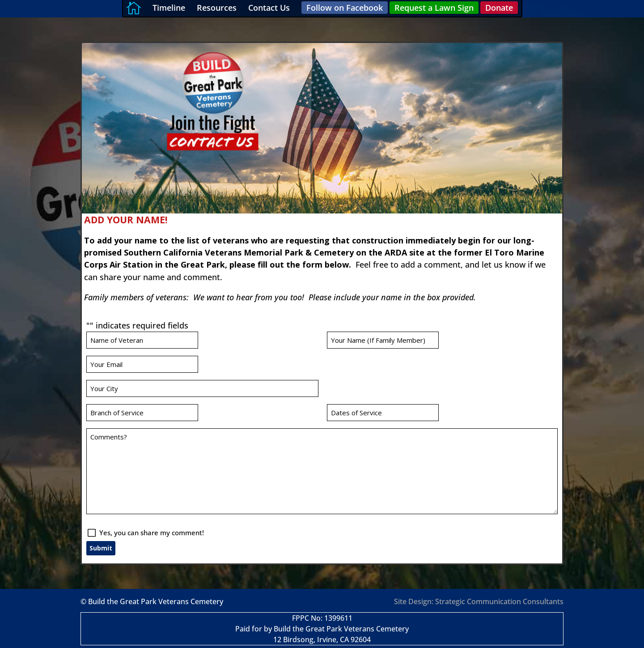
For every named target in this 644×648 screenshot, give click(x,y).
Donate (499, 8)
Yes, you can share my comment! (211, 452)
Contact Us (269, 8)
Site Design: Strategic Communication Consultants (479, 601)
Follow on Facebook (345, 8)
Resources (217, 8)
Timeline (169, 8)
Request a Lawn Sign (434, 8)
